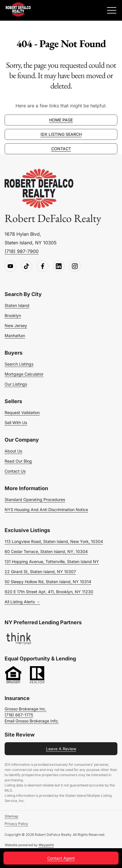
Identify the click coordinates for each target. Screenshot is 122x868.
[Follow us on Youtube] (10, 266)
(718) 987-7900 (22, 251)
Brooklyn (13, 315)
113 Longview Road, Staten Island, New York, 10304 (54, 541)
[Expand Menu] (112, 10)
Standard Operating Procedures (35, 499)
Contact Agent (61, 858)
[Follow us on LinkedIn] (59, 266)
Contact (61, 149)
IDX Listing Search (61, 134)
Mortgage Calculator (24, 374)
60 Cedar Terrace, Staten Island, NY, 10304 (46, 551)
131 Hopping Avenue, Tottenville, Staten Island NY (52, 561)
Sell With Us (16, 423)
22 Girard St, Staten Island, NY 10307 (40, 572)
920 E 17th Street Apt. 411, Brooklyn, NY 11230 (49, 592)
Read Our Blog (18, 461)
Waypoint (46, 845)
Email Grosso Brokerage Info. (32, 721)
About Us (13, 451)
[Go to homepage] (39, 189)
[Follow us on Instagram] (75, 266)
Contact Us (15, 471)
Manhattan (15, 336)
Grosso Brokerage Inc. (25, 709)
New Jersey (16, 325)
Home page (61, 120)
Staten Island (17, 305)
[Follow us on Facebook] (43, 266)
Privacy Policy (16, 824)
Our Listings (16, 384)
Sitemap (11, 816)
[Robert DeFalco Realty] (18, 9)
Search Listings (19, 364)
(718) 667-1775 (19, 715)
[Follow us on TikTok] (26, 266)
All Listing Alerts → (22, 602)
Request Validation (22, 412)
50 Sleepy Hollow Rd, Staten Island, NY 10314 (48, 582)
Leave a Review (61, 749)
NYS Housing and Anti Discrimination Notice (46, 510)
